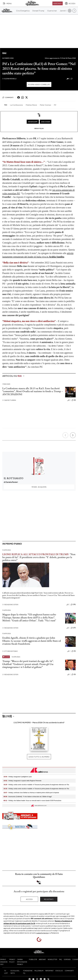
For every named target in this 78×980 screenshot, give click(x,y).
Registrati (49, 899)
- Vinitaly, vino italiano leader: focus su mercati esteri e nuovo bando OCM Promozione (32, 801)
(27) (73, 628)
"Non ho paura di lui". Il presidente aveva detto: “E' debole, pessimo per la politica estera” (39, 557)
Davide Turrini (9, 400)
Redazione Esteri (10, 605)
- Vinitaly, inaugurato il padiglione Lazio (18, 777)
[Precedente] (65, 435)
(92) (73, 605)
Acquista (39, 487)
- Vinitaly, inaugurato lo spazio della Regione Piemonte (22, 781)
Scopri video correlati (39, 84)
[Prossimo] (73, 435)
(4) (74, 400)
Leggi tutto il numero (39, 757)
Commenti (8, 97)
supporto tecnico (43, 933)
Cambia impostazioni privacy (22, 962)
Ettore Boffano (10, 651)
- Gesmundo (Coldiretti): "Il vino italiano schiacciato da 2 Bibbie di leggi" (28, 797)
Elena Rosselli (9, 79)
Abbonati (57, 3)
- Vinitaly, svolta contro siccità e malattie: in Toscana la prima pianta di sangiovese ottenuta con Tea (36, 785)
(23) (73, 79)
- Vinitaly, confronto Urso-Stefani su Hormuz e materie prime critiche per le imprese (31, 793)
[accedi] (70, 3)
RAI (4, 53)
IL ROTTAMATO (14, 478)
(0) (74, 651)
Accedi (29, 899)
